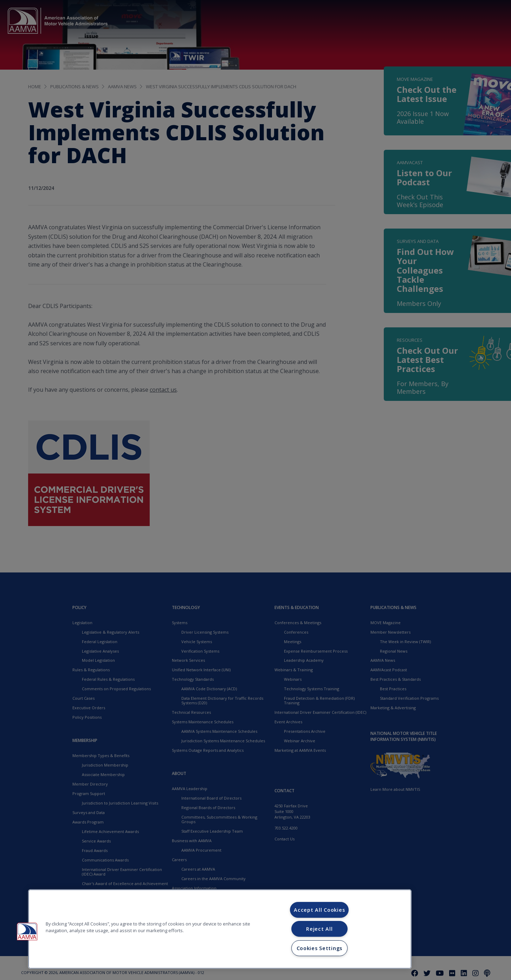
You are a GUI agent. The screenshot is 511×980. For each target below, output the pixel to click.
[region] (220, 929)
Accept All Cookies (319, 910)
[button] (27, 931)
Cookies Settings (320, 948)
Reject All (319, 929)
